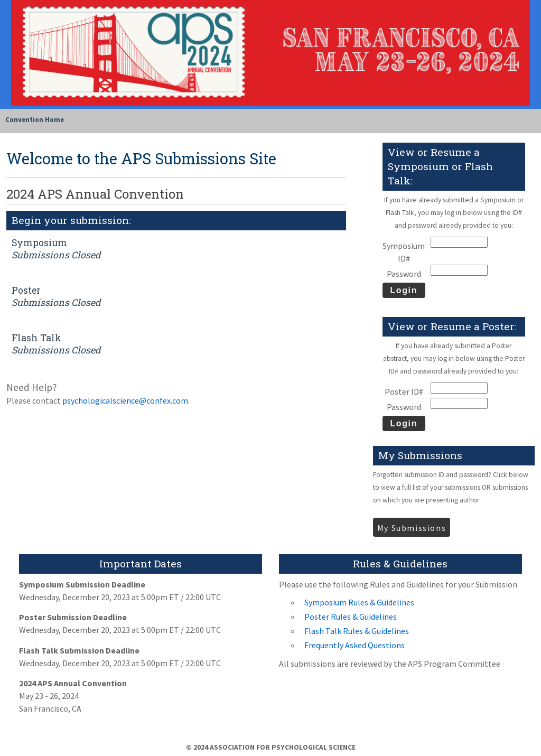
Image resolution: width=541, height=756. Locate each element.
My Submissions (412, 528)
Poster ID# (404, 391)
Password (404, 274)
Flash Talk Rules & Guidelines (357, 631)
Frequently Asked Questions (355, 645)
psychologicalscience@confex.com (125, 400)
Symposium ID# (404, 252)
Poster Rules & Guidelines (351, 617)
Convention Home (35, 119)
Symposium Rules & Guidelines (359, 602)
